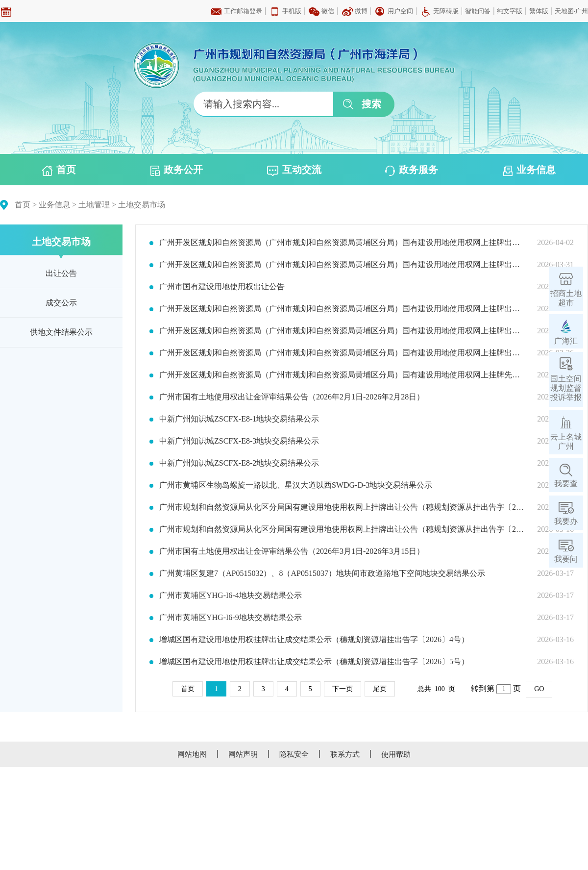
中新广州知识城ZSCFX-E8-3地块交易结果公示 (239, 441)
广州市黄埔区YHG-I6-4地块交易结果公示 (231, 596)
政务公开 (177, 170)
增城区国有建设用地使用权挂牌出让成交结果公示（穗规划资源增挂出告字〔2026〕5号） (314, 662)
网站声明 (243, 754)
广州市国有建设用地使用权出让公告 (222, 287)
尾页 (380, 689)
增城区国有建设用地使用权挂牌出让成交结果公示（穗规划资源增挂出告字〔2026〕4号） (314, 640)
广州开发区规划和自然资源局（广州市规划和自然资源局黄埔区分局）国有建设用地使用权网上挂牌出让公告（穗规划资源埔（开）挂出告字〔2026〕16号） (342, 265)
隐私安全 (294, 754)
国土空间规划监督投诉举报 (566, 388)
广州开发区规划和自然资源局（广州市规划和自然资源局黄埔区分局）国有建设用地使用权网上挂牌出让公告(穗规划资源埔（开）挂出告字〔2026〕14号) (342, 331)
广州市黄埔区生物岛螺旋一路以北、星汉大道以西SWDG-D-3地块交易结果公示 (296, 485)
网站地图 (192, 754)
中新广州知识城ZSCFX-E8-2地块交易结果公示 (239, 463)
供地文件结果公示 (61, 332)
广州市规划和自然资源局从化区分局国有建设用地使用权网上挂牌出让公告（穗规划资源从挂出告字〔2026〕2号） (342, 507)
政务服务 (412, 170)
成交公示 (61, 303)
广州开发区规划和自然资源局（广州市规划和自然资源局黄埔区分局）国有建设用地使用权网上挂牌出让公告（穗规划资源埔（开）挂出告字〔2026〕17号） (342, 243)
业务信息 (529, 170)
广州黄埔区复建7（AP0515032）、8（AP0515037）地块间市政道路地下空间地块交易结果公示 (322, 573)
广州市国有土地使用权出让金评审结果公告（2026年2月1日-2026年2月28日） (292, 397)
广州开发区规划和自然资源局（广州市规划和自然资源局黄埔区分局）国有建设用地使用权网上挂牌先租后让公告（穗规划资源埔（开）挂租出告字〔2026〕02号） (342, 375)
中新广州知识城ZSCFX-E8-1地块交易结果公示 (239, 419)
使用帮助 (396, 754)
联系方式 (345, 754)
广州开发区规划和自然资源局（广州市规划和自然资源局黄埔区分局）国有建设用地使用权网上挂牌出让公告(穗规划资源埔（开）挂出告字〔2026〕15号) (342, 309)
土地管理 (94, 205)
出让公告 (61, 273)
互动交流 (294, 170)
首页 (59, 170)
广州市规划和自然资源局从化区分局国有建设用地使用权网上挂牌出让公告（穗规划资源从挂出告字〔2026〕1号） (342, 529)
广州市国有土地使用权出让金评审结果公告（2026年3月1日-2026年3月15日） (292, 551)
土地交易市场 (142, 205)
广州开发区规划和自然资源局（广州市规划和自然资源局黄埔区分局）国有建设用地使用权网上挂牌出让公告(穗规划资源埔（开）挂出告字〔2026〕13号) (342, 353)
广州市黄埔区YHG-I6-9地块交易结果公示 (231, 618)
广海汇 (566, 341)
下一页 (343, 689)
